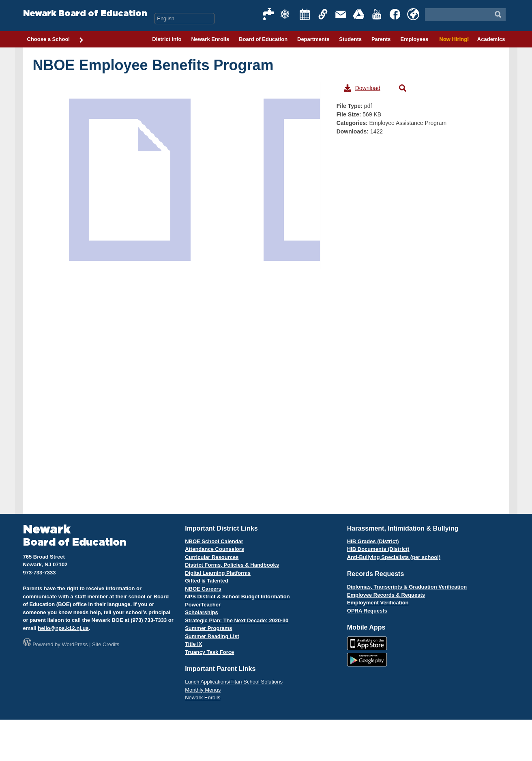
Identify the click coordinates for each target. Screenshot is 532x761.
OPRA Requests (367, 611)
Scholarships (202, 612)
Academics (491, 39)
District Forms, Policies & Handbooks (232, 565)
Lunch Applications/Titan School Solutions (234, 682)
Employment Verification (378, 603)
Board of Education (263, 39)
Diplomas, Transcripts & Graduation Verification (407, 587)
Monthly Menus (203, 690)
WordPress (75, 644)
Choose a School (56, 40)
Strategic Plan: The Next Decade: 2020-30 (237, 620)
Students (350, 39)
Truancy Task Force (209, 652)
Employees (414, 39)
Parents (381, 39)
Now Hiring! (453, 39)
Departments (313, 39)
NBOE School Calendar (214, 541)
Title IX (193, 644)
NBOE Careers (203, 589)
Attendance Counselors (215, 549)
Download (362, 88)
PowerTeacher (203, 605)
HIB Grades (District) (373, 541)
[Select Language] (184, 19)
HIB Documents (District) (378, 549)
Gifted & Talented (207, 581)
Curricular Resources (212, 557)
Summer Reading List (212, 636)
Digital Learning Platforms (218, 573)
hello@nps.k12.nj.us (63, 628)
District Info (167, 39)
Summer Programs (208, 628)
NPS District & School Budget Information (237, 597)
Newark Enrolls (210, 39)
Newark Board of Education (85, 14)
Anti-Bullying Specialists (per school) (394, 557)
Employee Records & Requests (386, 595)
